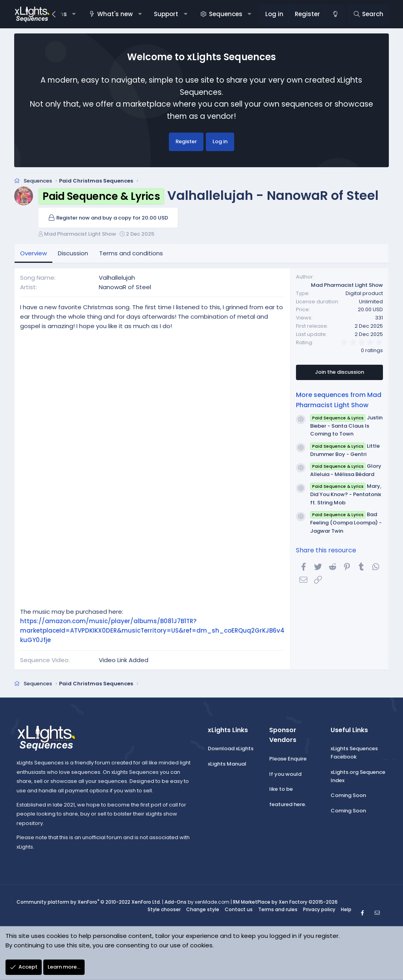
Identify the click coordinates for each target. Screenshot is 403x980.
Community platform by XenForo (89, 902)
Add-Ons (176, 902)
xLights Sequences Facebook (354, 753)
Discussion (73, 253)
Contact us (239, 909)
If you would (285, 774)
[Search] (368, 14)
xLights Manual (227, 764)
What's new (115, 14)
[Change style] (335, 14)
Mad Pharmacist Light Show (80, 234)
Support (166, 14)
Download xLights (231, 748)
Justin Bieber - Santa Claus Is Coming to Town (346, 426)
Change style (203, 909)
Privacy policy (319, 909)
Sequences (226, 14)
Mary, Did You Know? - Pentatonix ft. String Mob (346, 494)
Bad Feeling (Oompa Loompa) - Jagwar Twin (346, 523)
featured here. (288, 804)
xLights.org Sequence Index (358, 776)
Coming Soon (348, 795)
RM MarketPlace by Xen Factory (285, 902)
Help (346, 909)
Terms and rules (278, 909)
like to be (281, 789)
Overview (33, 253)
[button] (74, 14)
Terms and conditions (131, 253)
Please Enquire (288, 759)
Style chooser (164, 909)
